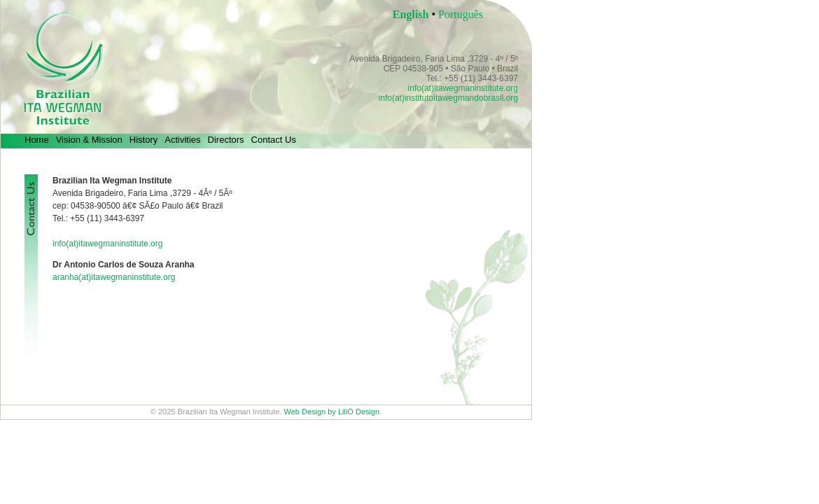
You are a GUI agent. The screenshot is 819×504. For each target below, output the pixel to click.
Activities (182, 140)
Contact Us (274, 140)
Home (37, 140)
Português (461, 14)
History (143, 140)
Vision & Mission (89, 140)
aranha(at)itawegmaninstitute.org (114, 277)
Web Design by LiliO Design (331, 412)
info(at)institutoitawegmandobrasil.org (448, 98)
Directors (226, 140)
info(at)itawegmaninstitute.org (463, 88)
